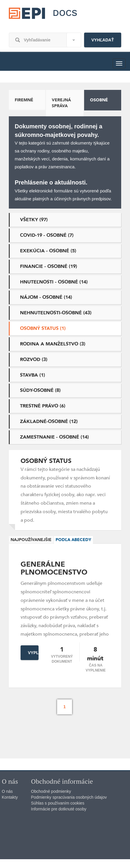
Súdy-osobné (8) (40, 390)
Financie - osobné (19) (49, 266)
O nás (7, 791)
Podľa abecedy (73, 540)
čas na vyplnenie (96, 668)
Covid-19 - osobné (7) (47, 235)
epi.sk (44, 17)
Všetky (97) (34, 220)
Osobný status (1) (43, 328)
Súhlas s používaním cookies (57, 803)
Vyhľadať (103, 40)
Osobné (99, 100)
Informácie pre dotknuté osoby (59, 809)
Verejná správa (61, 103)
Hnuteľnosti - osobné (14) (54, 282)
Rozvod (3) (34, 360)
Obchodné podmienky (51, 791)
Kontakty (10, 797)
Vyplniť (33, 653)
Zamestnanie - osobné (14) (54, 437)
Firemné (24, 100)
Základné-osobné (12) (49, 422)
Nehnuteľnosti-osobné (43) (56, 313)
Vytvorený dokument (62, 659)
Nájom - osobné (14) (46, 297)
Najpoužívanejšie (31, 540)
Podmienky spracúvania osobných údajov (69, 797)
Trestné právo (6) (43, 406)
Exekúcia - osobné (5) (48, 251)
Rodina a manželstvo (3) (53, 344)
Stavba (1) (32, 375)
